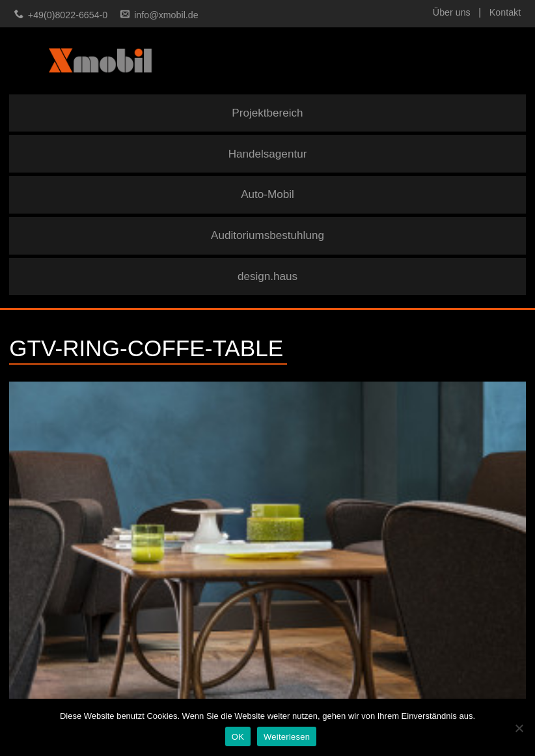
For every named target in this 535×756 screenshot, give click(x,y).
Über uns (452, 12)
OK (238, 737)
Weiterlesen (287, 737)
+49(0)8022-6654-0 (68, 15)
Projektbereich (267, 113)
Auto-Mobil (267, 194)
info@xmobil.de (166, 15)
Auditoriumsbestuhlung (267, 235)
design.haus (267, 276)
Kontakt (505, 12)
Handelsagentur (268, 154)
